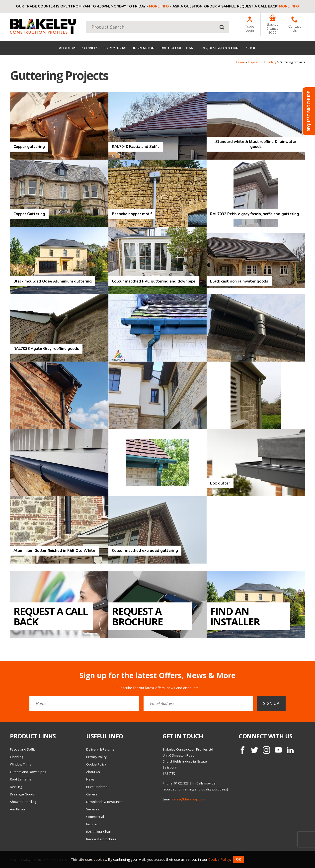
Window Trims (21, 764)
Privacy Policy (96, 757)
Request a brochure (221, 48)
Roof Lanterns (21, 779)
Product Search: (86, 21)
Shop (251, 48)
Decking (16, 787)
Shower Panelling (23, 802)
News (90, 779)
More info (159, 6)
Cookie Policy (96, 764)
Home (240, 62)
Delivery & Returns (100, 749)
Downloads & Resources (105, 802)
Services (90, 48)
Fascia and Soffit (22, 749)
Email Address (0, 667)
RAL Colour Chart (178, 48)
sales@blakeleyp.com (189, 799)
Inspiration (144, 48)
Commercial (116, 48)
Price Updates (97, 787)
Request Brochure (309, 111)
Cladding (17, 757)
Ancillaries (18, 809)
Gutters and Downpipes (28, 772)
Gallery (271, 62)
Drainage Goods (22, 794)
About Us (68, 48)
